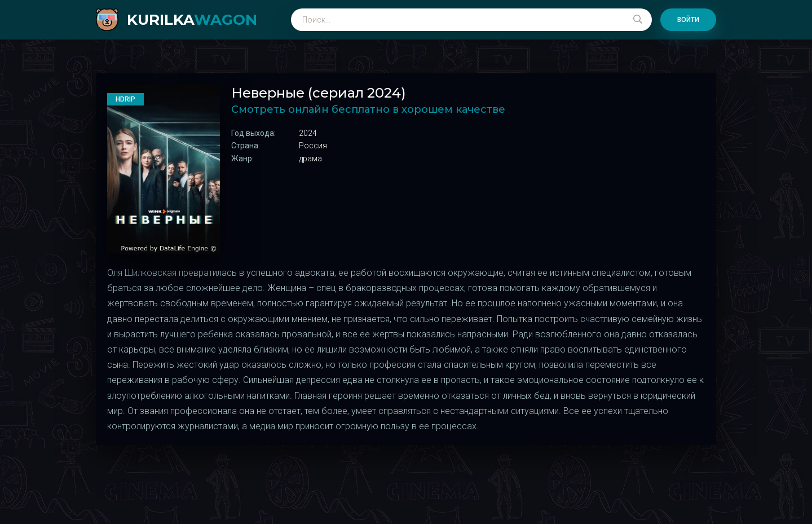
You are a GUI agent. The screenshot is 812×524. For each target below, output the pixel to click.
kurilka (192, 20)
